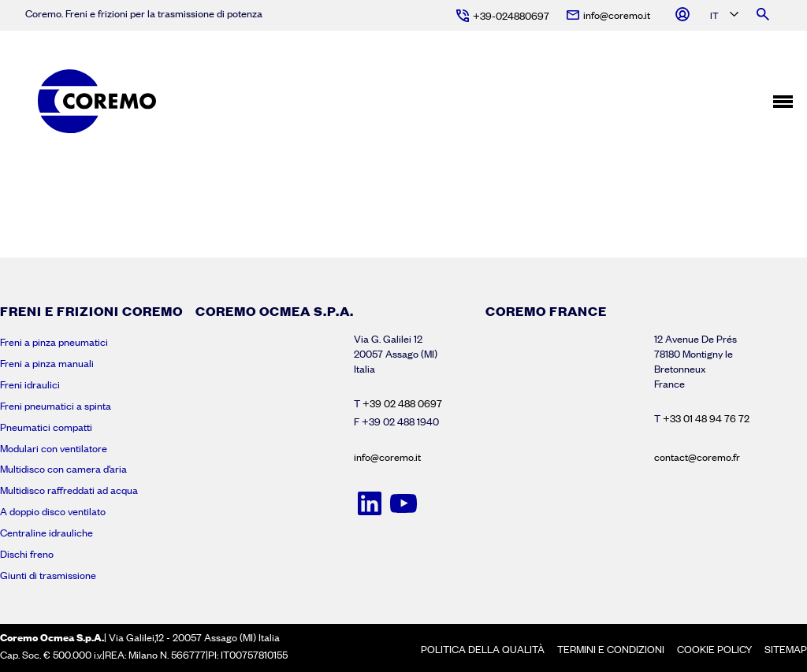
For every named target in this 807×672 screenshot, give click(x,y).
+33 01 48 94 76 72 (706, 418)
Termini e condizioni (611, 649)
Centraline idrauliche (46, 533)
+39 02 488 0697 (402, 403)
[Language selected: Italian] (723, 16)
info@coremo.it (387, 457)
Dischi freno (27, 554)
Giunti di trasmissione (48, 575)
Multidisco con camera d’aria (63, 469)
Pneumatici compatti (46, 427)
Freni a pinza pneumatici (54, 342)
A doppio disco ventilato (53, 511)
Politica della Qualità (483, 649)
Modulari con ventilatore (54, 448)
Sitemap (786, 649)
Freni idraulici (30, 384)
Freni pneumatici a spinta (56, 406)
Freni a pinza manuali (47, 363)
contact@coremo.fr (697, 457)
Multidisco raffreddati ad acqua (69, 490)
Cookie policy (714, 649)
